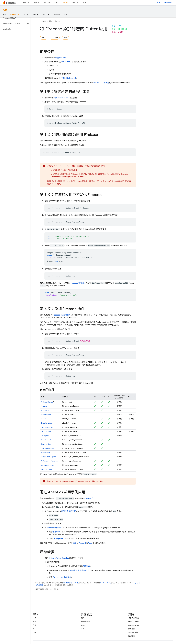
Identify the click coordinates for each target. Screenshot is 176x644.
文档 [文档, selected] (63, 3)
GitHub (35, 632)
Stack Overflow (134, 622)
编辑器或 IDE (60, 58)
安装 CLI (61, 98)
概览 (4, 15)
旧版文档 (131, 636)
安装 (46, 452)
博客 (158, 3)
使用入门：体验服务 (101, 83)
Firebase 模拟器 (77, 283)
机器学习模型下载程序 (49, 457)
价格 (56, 3)
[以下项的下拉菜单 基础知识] (19, 15)
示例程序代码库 (67, 511)
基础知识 (57, 21)
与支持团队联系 (134, 618)
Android (55, 38)
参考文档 (57, 15)
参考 (34, 622)
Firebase (43, 21)
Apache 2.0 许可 (106, 583)
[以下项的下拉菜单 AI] (28, 15)
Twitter (83, 625)
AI (24, 15)
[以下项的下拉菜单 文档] (68, 3)
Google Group (133, 625)
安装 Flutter (65, 62)
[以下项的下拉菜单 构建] (29, 3)
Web (65, 38)
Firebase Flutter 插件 (61, 315)
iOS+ (44, 38)
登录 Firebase (68, 78)
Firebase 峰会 (85, 622)
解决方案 (47, 3)
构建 (25, 3)
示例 (66, 15)
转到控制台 (168, 3)
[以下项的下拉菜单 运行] (40, 3)
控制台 (53, 528)
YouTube (84, 629)
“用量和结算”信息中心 (78, 571)
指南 (34, 618)
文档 (5, 10)
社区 (74, 3)
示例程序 (87, 499)
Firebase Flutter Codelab (59, 558)
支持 (84, 3)
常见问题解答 (133, 632)
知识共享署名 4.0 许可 (70, 583)
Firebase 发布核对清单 (62, 577)
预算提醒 (87, 566)
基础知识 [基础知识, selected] (13, 15)
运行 (35, 3)
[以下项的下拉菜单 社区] (78, 3)
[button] (13, 18)
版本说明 (131, 629)
